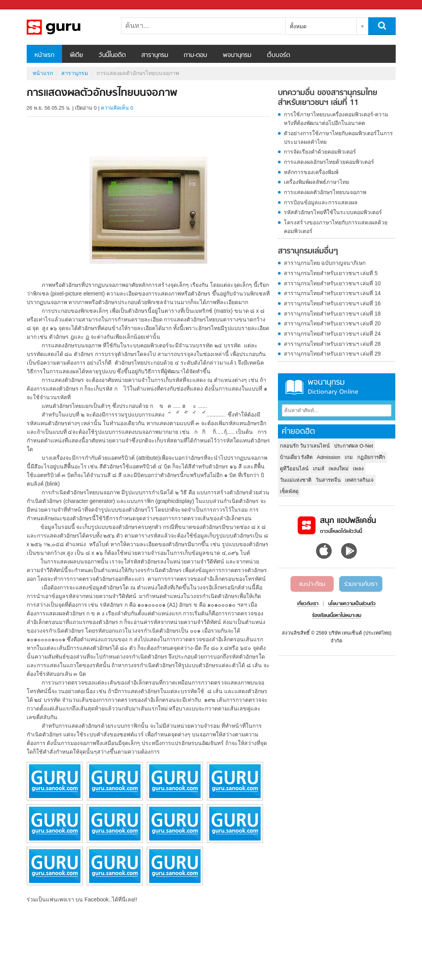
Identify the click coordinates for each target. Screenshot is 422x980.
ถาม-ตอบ (195, 55)
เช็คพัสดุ (289, 491)
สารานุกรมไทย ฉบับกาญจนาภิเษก (325, 263)
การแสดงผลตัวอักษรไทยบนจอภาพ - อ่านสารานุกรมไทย (68, 27)
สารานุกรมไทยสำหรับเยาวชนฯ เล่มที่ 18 (332, 314)
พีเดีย (76, 55)
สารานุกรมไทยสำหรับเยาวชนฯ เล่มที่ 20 (332, 323)
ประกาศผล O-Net (353, 446)
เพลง (358, 469)
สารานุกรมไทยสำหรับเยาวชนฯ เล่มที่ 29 (332, 354)
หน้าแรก (44, 55)
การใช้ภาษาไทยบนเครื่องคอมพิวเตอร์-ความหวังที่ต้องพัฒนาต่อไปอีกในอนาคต (336, 119)
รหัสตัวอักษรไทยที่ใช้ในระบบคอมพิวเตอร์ (333, 212)
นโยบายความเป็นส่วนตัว (352, 604)
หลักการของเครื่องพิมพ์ (311, 172)
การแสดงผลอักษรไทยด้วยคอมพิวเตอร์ (329, 162)
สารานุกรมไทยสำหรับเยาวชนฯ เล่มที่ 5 (331, 273)
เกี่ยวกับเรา (308, 604)
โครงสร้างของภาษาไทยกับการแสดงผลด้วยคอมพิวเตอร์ (336, 227)
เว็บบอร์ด (279, 55)
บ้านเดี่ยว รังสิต (296, 457)
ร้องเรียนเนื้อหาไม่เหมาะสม (337, 616)
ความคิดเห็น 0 (117, 108)
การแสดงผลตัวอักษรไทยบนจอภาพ (325, 192)
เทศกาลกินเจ (359, 480)
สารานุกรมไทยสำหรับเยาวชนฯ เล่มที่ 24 (332, 334)
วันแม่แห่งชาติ (296, 480)
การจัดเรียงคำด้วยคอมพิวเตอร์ (320, 152)
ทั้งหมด (298, 26)
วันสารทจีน (328, 480)
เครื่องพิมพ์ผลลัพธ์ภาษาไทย (316, 182)
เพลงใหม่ (339, 469)
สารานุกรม (155, 55)
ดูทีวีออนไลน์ (294, 469)
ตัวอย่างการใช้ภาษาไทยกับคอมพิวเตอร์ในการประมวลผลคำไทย (338, 138)
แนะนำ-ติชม (312, 584)
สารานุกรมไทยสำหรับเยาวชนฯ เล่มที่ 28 (332, 344)
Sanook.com (24, 5)
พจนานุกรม (237, 55)
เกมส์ (319, 469)
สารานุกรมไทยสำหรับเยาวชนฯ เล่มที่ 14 (332, 293)
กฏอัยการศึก (371, 457)
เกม (349, 457)
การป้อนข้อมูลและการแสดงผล (321, 202)
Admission (329, 457)
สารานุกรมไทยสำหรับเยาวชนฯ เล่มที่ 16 (332, 303)
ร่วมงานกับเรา (361, 584)
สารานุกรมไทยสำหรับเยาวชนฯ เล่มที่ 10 (332, 283)
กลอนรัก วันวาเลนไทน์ (305, 446)
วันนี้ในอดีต (112, 55)
